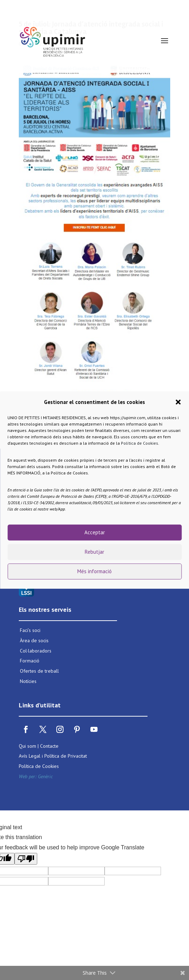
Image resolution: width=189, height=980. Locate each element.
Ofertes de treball (39, 671)
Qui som (27, 746)
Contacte (49, 746)
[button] (178, 402)
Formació (30, 661)
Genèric (45, 776)
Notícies (28, 681)
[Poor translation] (26, 859)
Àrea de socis (34, 640)
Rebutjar (94, 552)
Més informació (94, 571)
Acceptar (95, 532)
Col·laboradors (36, 651)
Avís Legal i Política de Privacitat (53, 756)
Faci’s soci (30, 630)
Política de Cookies (140, 443)
